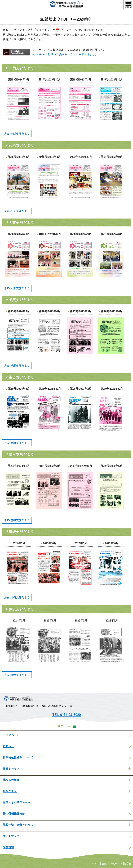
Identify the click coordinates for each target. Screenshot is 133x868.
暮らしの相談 (11, 780)
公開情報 (8, 847)
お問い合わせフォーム (17, 802)
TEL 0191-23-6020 (67, 714)
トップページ (11, 735)
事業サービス (11, 769)
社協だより (10, 791)
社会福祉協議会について (18, 757)
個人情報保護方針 (14, 813)
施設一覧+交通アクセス (18, 825)
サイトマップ (11, 836)
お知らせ (8, 746)
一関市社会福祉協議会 (66, 5)
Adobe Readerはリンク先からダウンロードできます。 (64, 54)
